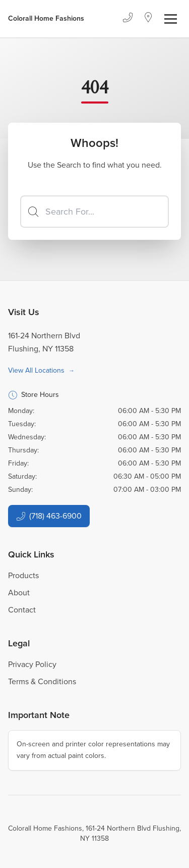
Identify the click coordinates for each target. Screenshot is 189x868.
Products (23, 575)
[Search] (94, 212)
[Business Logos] (46, 19)
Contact (22, 610)
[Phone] (128, 19)
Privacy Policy (32, 664)
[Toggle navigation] (171, 19)
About (19, 593)
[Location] (148, 19)
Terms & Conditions (42, 681)
